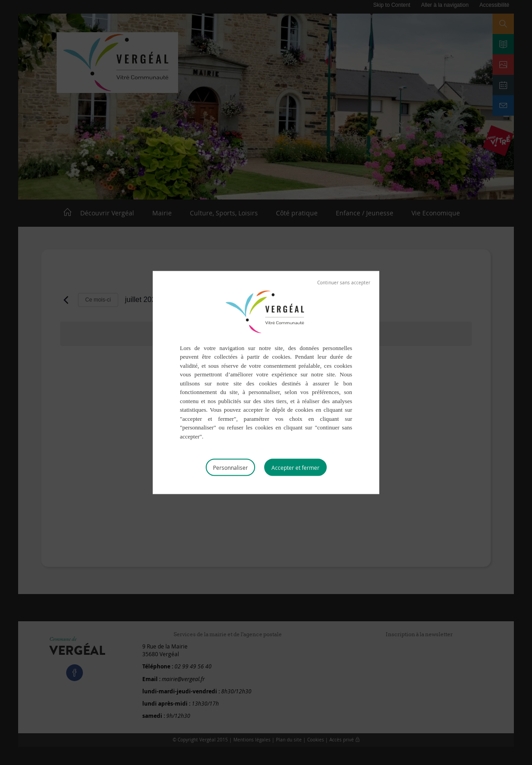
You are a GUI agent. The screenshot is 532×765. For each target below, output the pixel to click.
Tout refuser (344, 283)
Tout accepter (295, 468)
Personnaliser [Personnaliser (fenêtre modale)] (230, 468)
